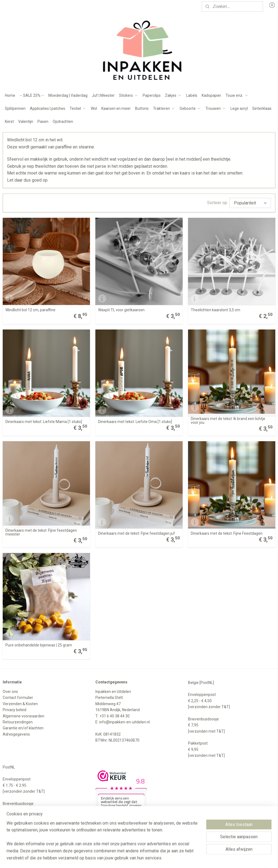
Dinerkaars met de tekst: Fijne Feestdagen (227, 533)
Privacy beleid (15, 710)
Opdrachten (63, 122)
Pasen (43, 122)
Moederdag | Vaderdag (68, 95)
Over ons (10, 692)
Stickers (129, 95)
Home (10, 95)
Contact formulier (18, 698)
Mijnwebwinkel (201, 858)
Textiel (78, 108)
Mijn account (18, 7)
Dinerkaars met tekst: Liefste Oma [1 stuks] (135, 422)
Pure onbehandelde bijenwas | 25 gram (39, 645)
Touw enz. (237, 95)
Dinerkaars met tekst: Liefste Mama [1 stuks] (44, 422)
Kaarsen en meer (116, 108)
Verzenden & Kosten (20, 704)
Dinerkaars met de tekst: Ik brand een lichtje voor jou (228, 421)
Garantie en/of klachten (23, 728)
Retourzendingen (18, 722)
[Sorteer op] (250, 203)
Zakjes (173, 95)
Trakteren (164, 108)
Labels (192, 95)
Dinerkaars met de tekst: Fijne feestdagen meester (41, 532)
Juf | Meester (103, 95)
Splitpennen (15, 108)
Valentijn (26, 122)
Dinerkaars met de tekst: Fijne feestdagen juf (137, 533)
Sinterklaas (262, 108)
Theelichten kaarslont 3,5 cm (215, 310)
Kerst (9, 122)
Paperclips (152, 95)
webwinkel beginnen (155, 858)
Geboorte (190, 108)
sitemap (125, 858)
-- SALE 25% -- (32, 95)
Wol (94, 108)
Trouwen (216, 108)
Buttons (142, 108)
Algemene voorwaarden (24, 716)
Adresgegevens (16, 734)
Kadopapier (211, 95)
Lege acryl (239, 108)
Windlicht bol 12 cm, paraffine (30, 310)
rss (136, 858)
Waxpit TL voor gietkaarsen (121, 310)
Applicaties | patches (48, 108)
